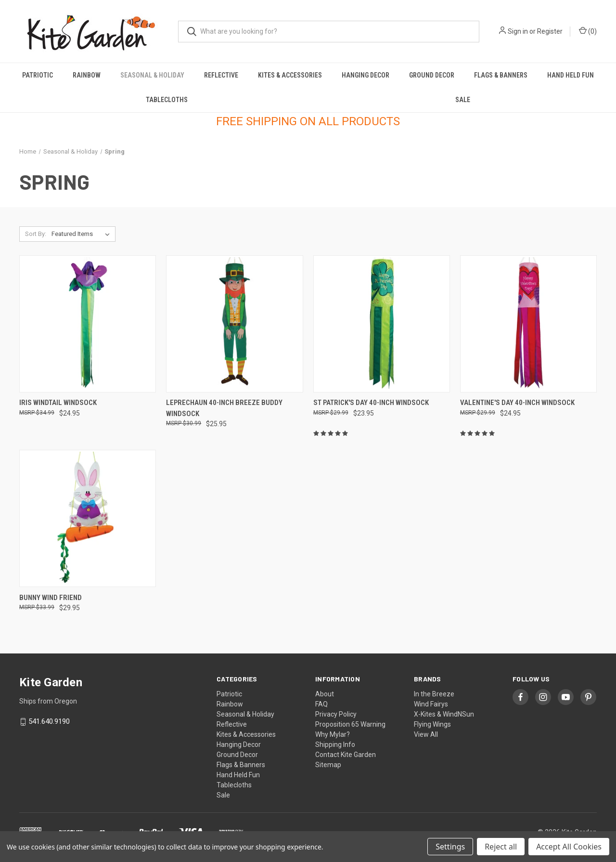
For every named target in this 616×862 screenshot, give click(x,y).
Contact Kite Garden (346, 755)
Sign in (518, 31)
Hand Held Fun (571, 75)
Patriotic (38, 75)
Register (550, 31)
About (325, 694)
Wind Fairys (431, 704)
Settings (450, 847)
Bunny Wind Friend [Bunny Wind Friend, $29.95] (51, 598)
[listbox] (83, 234)
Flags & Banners (501, 75)
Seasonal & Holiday (152, 75)
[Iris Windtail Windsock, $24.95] (88, 324)
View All (426, 734)
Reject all (501, 847)
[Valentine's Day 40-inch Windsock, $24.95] (528, 324)
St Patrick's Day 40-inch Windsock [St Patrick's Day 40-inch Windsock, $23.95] (371, 403)
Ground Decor (432, 75)
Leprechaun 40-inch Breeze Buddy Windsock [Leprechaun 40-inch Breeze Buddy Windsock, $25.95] (224, 408)
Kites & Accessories (290, 75)
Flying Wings (432, 724)
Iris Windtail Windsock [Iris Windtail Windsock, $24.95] (58, 403)
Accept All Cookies (569, 847)
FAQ (321, 704)
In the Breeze (434, 694)
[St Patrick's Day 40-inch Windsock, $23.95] (382, 324)
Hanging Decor (366, 75)
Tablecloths (167, 100)
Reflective (221, 75)
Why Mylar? (333, 734)
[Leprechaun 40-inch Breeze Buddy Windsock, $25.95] (234, 324)
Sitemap (328, 765)
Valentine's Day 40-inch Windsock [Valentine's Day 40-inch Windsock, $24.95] (517, 403)
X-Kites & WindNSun (444, 714)
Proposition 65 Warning (350, 724)
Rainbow (87, 75)
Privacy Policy (336, 714)
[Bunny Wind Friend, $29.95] (88, 518)
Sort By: (36, 234)
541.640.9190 (49, 722)
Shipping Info (335, 744)
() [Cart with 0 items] (588, 31)
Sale (463, 100)
